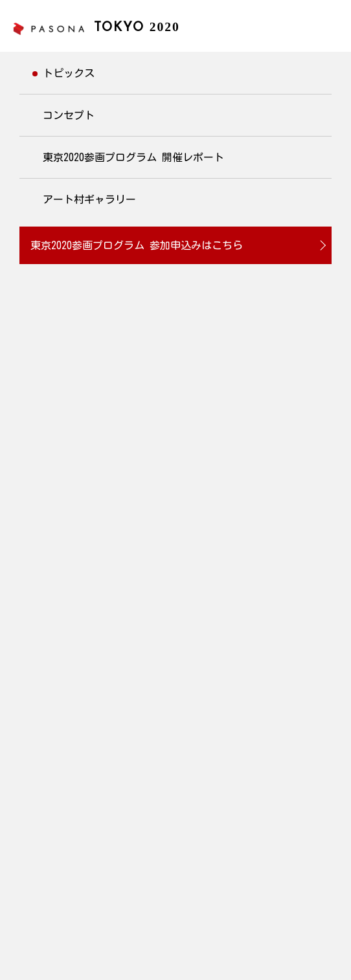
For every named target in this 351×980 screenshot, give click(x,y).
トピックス (69, 73)
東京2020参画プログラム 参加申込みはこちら (137, 245)
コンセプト (69, 115)
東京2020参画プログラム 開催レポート (133, 157)
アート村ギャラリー (89, 199)
